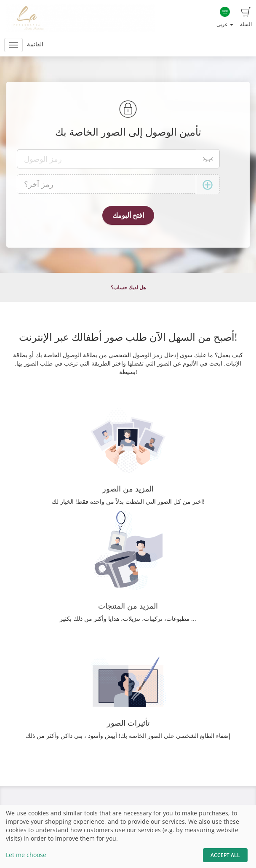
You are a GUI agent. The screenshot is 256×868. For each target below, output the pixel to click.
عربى (225, 17)
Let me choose (26, 855)
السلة (246, 17)
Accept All (225, 855)
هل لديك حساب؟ (128, 287)
